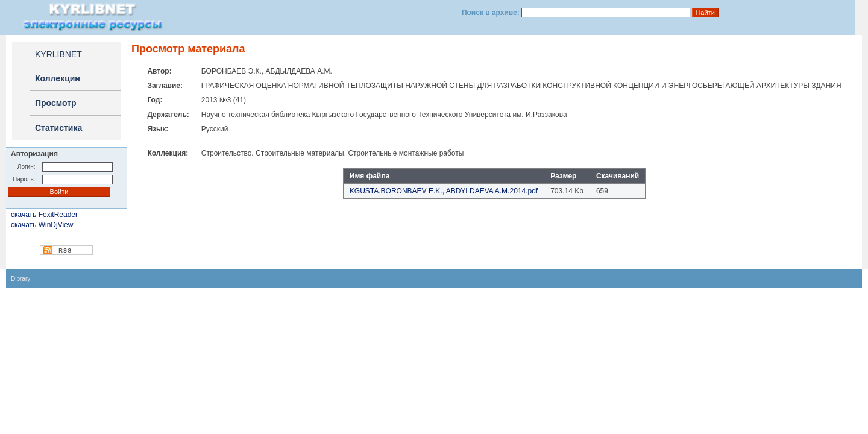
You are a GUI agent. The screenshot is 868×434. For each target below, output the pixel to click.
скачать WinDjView (42, 225)
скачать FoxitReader (44, 215)
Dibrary (20, 279)
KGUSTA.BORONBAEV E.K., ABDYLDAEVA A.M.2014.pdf (444, 191)
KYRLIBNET (58, 54)
